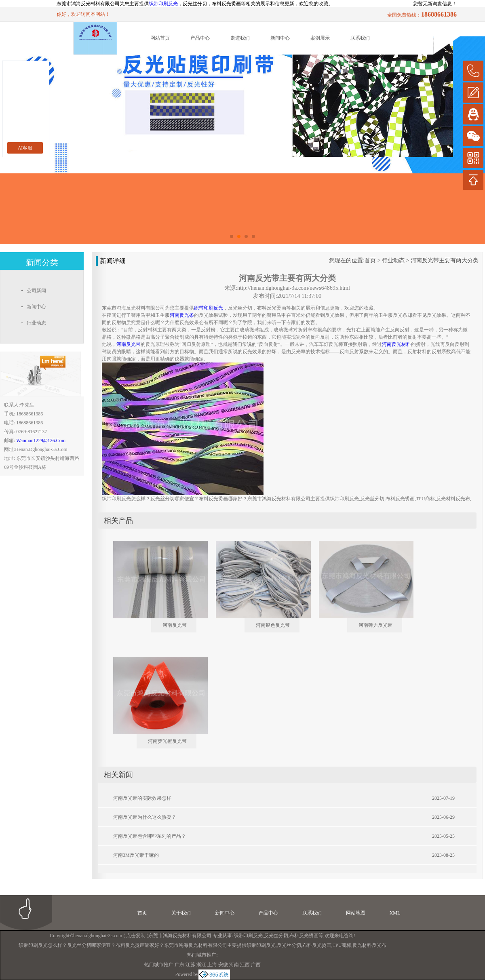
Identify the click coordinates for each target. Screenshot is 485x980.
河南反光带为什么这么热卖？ (145, 817)
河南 (234, 965)
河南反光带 (175, 625)
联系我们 (360, 38)
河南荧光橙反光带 (167, 741)
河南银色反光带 (273, 625)
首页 (370, 260)
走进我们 (240, 38)
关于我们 (181, 913)
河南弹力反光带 (375, 625)
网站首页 (160, 38)
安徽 (223, 965)
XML (395, 913)
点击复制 (136, 936)
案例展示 (320, 38)
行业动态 (393, 260)
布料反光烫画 (304, 936)
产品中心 (200, 38)
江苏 (190, 965)
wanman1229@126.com (41, 440)
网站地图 (356, 913)
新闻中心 (280, 38)
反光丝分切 (276, 936)
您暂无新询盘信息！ (435, 4)
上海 (212, 965)
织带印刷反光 (163, 4)
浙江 (201, 965)
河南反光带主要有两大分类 (445, 260)
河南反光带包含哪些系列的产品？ (150, 836)
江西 (245, 965)
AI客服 (25, 148)
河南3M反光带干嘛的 (136, 855)
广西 (256, 965)
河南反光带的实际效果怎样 (142, 798)
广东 (179, 965)
